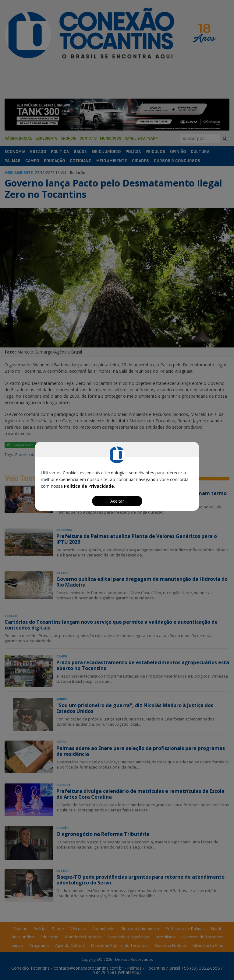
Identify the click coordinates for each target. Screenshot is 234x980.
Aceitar (117, 501)
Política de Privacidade (89, 486)
